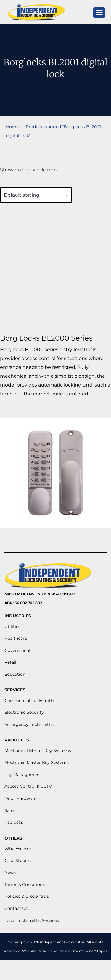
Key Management (23, 775)
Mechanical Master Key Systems (38, 751)
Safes (10, 810)
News (10, 872)
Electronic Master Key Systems (37, 762)
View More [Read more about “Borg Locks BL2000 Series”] (26, 408)
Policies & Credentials (27, 896)
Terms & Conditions (25, 884)
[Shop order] (36, 195)
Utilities (12, 627)
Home (12, 127)
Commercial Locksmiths (30, 701)
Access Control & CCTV (28, 786)
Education (15, 674)
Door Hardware (20, 798)
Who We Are (18, 849)
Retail (10, 662)
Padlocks (14, 822)
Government (18, 650)
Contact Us (16, 908)
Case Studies (18, 861)
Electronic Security (24, 712)
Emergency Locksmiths (29, 724)
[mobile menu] (99, 13)
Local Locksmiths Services (32, 920)
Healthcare (16, 638)
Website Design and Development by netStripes (65, 951)
